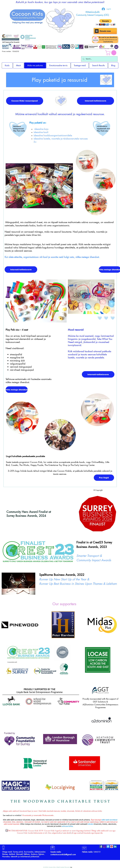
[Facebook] (101, 846)
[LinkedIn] (115, 846)
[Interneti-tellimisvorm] (96, 101)
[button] (111, 53)
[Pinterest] (112, 846)
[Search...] (99, 59)
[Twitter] (108, 846)
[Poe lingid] (104, 478)
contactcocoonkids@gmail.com (63, 855)
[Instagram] (104, 846)
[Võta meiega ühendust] (17, 390)
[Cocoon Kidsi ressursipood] (25, 101)
